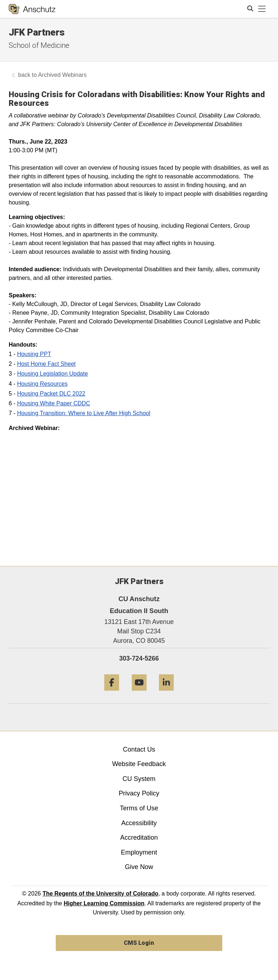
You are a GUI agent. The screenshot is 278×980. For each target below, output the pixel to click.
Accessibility (139, 823)
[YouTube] (139, 693)
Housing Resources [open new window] (42, 384)
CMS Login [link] (139, 943)
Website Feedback (139, 764)
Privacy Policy (139, 793)
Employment (139, 852)
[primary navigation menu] (262, 9)
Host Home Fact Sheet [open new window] (46, 364)
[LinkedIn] (166, 693)
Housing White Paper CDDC (54, 403)
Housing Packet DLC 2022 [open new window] (51, 394)
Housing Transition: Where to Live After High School (84, 413)
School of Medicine (39, 45)
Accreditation (139, 838)
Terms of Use (139, 808)
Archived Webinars (62, 75)
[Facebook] (112, 693)
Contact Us (139, 749)
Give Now (139, 867)
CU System (139, 779)
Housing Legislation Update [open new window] (52, 374)
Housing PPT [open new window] (34, 354)
